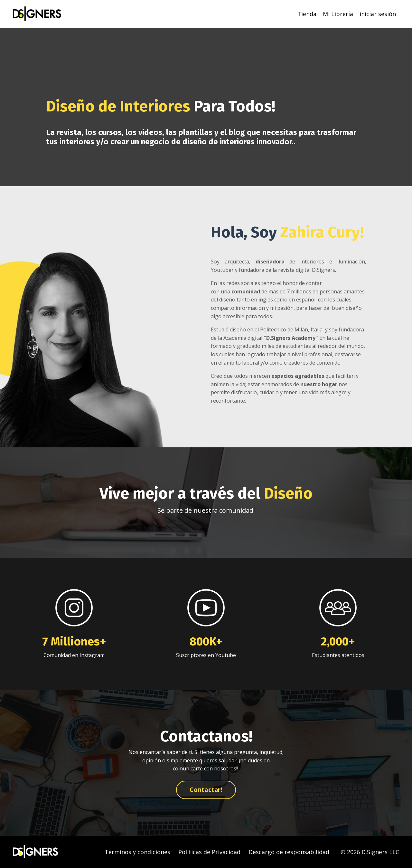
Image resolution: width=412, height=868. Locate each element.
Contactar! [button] (206, 790)
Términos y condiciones (137, 852)
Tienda (307, 14)
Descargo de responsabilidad (289, 852)
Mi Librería (338, 14)
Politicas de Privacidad (209, 852)
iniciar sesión (378, 14)
